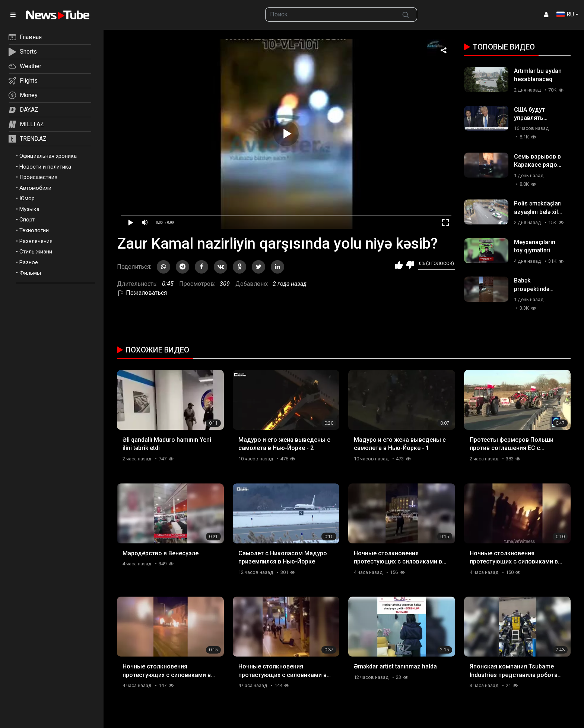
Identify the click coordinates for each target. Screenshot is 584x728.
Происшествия (38, 177)
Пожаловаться (142, 293)
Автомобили (35, 188)
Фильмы (30, 273)
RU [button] (565, 14)
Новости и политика (45, 167)
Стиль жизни (36, 252)
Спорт (27, 220)
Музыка (29, 209)
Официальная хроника (48, 156)
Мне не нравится (410, 265)
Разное (29, 262)
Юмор (27, 198)
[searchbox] (330, 15)
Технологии (34, 230)
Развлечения (36, 241)
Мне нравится (399, 265)
